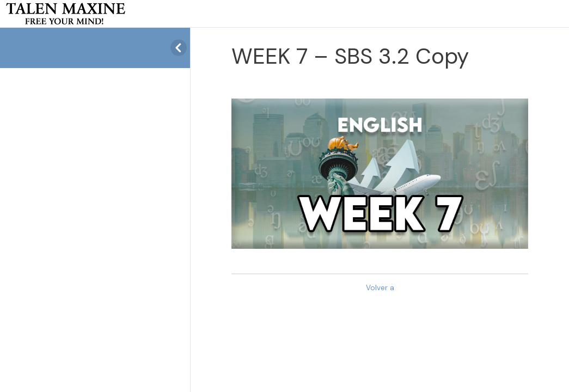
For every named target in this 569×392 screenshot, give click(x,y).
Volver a (380, 288)
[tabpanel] (380, 174)
